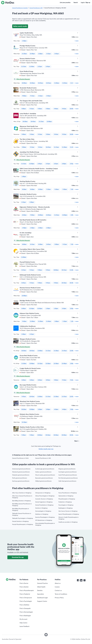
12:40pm (32, 54)
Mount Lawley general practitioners (45, 475)
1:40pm (24, 177)
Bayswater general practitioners (44, 478)
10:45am (40, 83)
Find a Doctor (24, 583)
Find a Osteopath (25, 608)
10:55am (49, 83)
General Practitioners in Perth (20, 458)
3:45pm (57, 54)
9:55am (64, 134)
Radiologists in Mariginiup (66, 508)
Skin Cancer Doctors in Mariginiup (68, 511)
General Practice (42, 583)
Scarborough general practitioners (45, 469)
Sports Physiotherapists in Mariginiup (69, 514)
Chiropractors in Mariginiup (43, 493)
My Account (23, 619)
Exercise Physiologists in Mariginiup (45, 517)
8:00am (24, 244)
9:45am (64, 109)
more (77, 41)
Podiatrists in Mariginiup (65, 502)
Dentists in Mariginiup (41, 508)
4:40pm (64, 409)
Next (76, 441)
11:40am (49, 321)
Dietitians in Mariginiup (42, 514)
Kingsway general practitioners (67, 469)
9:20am (40, 109)
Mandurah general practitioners (21, 472)
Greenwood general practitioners (21, 469)
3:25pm (56, 164)
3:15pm (49, 54)
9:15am (32, 96)
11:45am (73, 147)
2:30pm (32, 202)
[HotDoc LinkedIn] (81, 580)
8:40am (32, 189)
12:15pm (40, 364)
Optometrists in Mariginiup (66, 496)
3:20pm (72, 309)
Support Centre (42, 601)
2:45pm (48, 67)
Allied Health (41, 587)
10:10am (64, 283)
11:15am (24, 67)
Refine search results (20, 26)
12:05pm (72, 397)
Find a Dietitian (24, 605)
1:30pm (24, 41)
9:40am (56, 109)
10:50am (72, 435)
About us (58, 583)
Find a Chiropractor (26, 598)
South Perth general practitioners (68, 475)
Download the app (18, 557)
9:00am (24, 96)
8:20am (24, 380)
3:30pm (64, 164)
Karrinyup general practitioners (21, 481)
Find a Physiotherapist (27, 591)
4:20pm (56, 409)
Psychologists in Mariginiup (66, 505)
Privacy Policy (59, 598)
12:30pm (32, 164)
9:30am (48, 109)
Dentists (40, 591)
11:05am (65, 83)
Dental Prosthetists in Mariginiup (44, 505)
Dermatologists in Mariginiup (43, 511)
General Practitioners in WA (36, 8)
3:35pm (72, 164)
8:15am (32, 244)
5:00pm (72, 409)
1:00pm (57, 321)
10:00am (24, 83)
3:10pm (64, 309)
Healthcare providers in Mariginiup (68, 522)
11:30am (32, 67)
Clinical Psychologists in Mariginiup (45, 496)
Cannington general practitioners (68, 472)
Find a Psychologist (26, 601)
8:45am (49, 244)
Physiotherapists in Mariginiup (67, 499)
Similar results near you (46, 449)
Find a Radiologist (25, 616)
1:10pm (48, 309)
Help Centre (23, 623)
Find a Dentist (24, 587)
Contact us (58, 591)
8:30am (24, 189)
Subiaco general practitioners (43, 472)
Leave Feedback (24, 626)
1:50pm (32, 228)
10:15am (64, 270)
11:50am (24, 54)
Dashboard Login (42, 598)
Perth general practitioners (20, 478)
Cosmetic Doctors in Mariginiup (44, 499)
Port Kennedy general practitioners (68, 478)
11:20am (40, 321)
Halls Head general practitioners (67, 481)
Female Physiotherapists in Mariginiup (23, 524)
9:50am (56, 283)
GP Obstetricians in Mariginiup (44, 520)
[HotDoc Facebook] (78, 580)
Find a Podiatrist (25, 594)
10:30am (32, 83)
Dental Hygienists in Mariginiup (44, 502)
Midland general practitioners (43, 481)
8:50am (40, 189)
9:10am (32, 134)
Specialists (41, 594)
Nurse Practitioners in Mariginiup (68, 493)
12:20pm (40, 309)
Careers (57, 587)
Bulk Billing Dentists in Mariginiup (22, 501)
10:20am (24, 409)
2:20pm (40, 54)
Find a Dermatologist (26, 612)
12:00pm (49, 122)
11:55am (64, 397)
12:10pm (32, 309)
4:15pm (32, 334)
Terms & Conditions (61, 594)
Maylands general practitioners (21, 475)
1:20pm (56, 309)
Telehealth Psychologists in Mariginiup (23, 518)
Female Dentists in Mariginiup (20, 521)
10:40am (64, 435)
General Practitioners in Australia (20, 8)
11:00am (57, 83)
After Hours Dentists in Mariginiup (22, 493)
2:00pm (72, 364)
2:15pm (40, 67)
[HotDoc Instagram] (84, 580)
